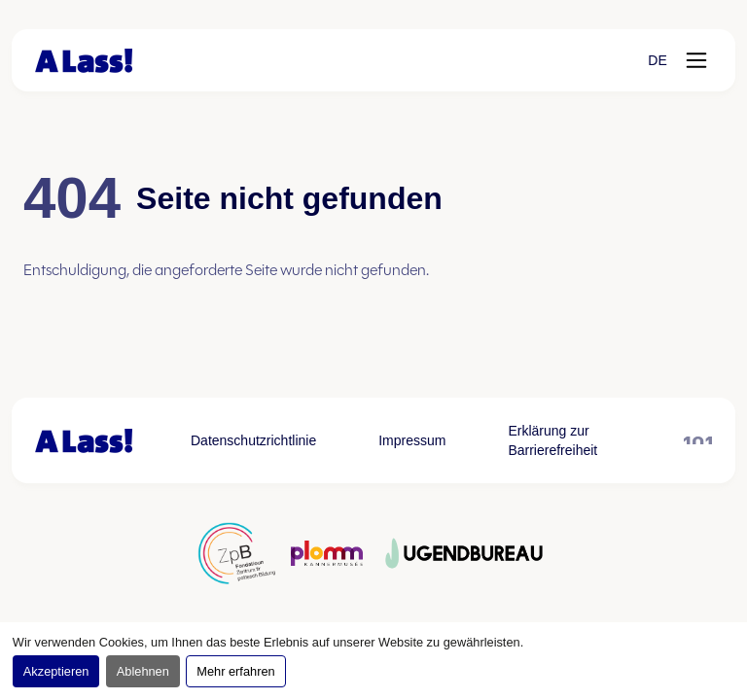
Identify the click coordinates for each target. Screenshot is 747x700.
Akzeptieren (56, 671)
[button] (658, 60)
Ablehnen (143, 671)
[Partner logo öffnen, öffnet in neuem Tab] (236, 553)
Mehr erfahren (235, 671)
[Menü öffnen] (696, 60)
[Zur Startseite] (84, 61)
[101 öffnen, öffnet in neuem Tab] (698, 440)
